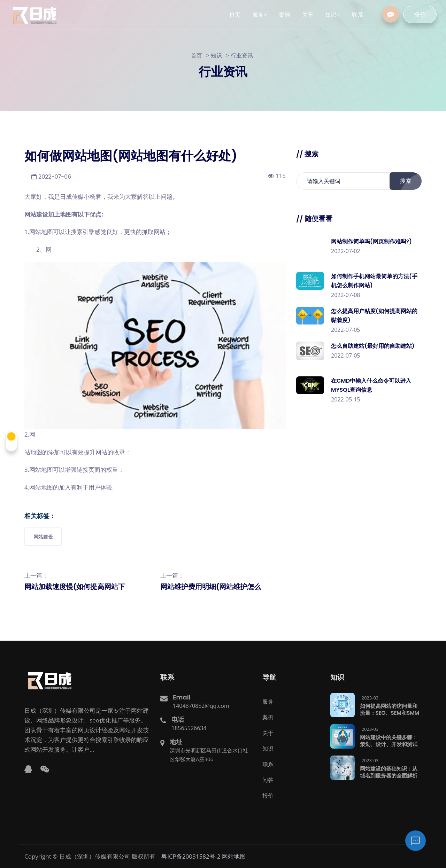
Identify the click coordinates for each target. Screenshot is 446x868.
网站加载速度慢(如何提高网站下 (75, 587)
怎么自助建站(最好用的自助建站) (373, 346)
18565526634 (189, 728)
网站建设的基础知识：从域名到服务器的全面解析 (389, 772)
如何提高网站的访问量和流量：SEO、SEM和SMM (390, 709)
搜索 (409, 181)
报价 (424, 15)
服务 (268, 701)
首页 (197, 55)
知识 (216, 55)
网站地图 (234, 856)
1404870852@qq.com (201, 705)
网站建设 (43, 537)
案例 (268, 717)
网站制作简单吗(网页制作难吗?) (371, 241)
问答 (268, 780)
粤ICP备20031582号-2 (191, 856)
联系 (268, 764)
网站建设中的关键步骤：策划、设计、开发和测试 (389, 740)
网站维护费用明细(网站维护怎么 (211, 587)
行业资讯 (242, 55)
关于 (268, 733)
